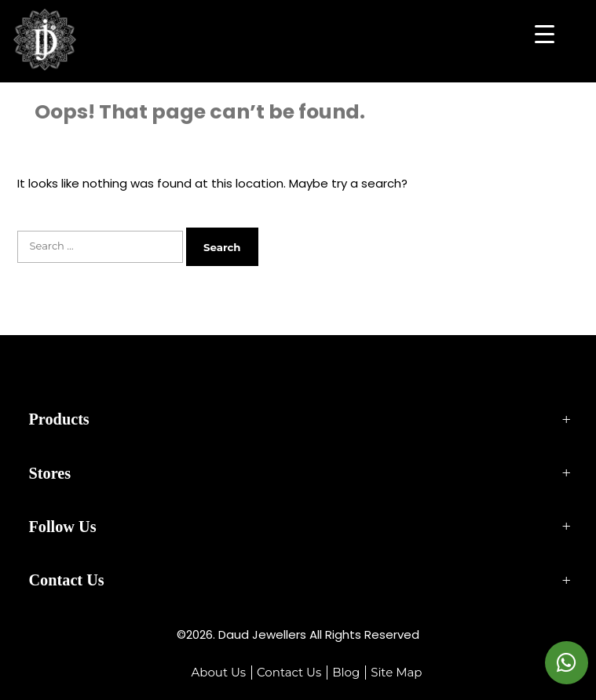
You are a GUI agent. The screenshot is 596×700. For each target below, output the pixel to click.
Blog (346, 672)
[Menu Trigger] (545, 33)
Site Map (396, 672)
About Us (218, 672)
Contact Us (289, 672)
